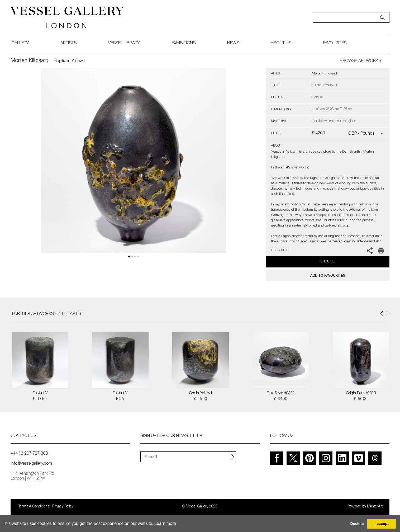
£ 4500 (200, 399)
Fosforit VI (120, 393)
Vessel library (124, 44)
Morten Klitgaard (29, 61)
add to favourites (328, 276)
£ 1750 (40, 399)
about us (281, 44)
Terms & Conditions (34, 507)
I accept (382, 524)
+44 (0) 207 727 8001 (30, 454)
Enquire (328, 262)
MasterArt (375, 507)
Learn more (165, 523)
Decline (357, 524)
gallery (20, 44)
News (233, 44)
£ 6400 (281, 399)
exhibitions (184, 44)
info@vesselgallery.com (31, 464)
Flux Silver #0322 (281, 393)
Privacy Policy (63, 507)
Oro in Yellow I (201, 393)
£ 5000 (361, 399)
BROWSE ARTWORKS (360, 61)
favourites (335, 44)
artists (68, 44)
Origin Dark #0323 (361, 393)
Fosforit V (40, 393)
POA (120, 399)
